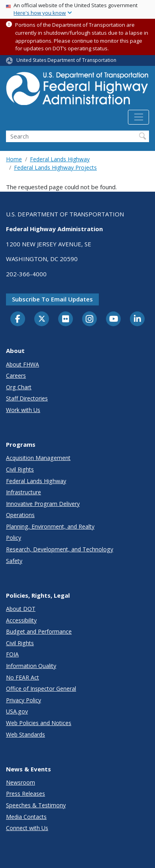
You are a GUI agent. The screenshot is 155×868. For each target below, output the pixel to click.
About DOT (21, 609)
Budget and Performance (39, 631)
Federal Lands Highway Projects (55, 167)
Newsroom (21, 782)
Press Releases (26, 794)
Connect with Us (27, 828)
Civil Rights (20, 469)
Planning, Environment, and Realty (50, 526)
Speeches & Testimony (36, 805)
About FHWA (23, 364)
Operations (20, 515)
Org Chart (19, 387)
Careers (16, 376)
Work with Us (23, 410)
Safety (14, 561)
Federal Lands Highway (60, 159)
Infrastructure (24, 492)
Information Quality (31, 666)
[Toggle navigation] (138, 117)
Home (14, 159)
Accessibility (21, 620)
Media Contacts (26, 817)
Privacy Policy (24, 700)
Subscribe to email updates (52, 299)
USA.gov (17, 711)
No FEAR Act (23, 677)
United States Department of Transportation (66, 60)
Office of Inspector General (41, 689)
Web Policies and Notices (39, 723)
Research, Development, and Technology (60, 549)
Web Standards (26, 734)
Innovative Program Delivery (43, 504)
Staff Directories (27, 398)
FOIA (12, 654)
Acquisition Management (38, 458)
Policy (14, 538)
